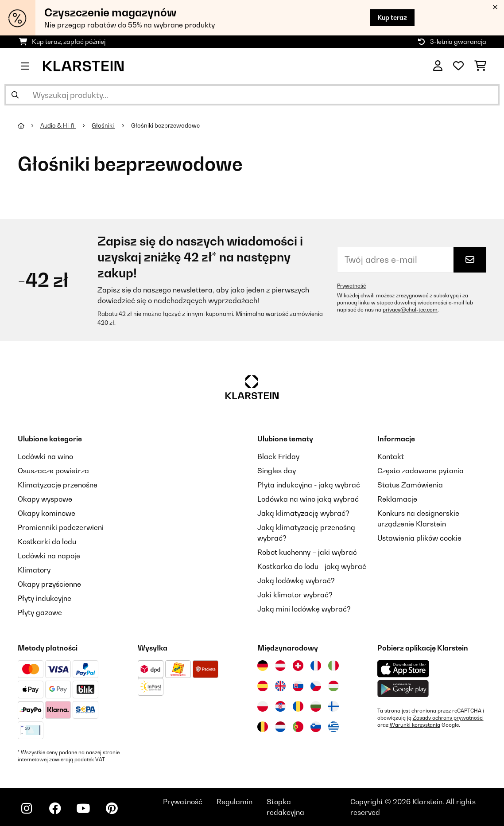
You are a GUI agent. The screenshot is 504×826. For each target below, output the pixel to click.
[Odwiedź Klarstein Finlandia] (333, 706)
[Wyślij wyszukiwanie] (15, 95)
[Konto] (438, 66)
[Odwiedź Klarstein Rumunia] (298, 706)
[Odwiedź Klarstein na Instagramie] (27, 808)
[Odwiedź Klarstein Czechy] (316, 686)
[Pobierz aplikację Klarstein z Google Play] (403, 689)
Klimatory (34, 570)
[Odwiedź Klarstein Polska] (263, 706)
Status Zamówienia (410, 485)
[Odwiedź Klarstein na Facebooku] (55, 808)
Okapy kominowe (47, 513)
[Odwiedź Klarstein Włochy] (333, 666)
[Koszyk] (480, 66)
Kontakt (391, 456)
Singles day (277, 471)
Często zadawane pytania (421, 471)
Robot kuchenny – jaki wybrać (307, 552)
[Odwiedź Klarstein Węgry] (333, 686)
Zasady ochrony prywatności (448, 718)
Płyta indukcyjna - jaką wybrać (309, 485)
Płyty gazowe (40, 612)
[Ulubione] (458, 66)
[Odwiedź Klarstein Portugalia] (298, 727)
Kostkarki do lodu (47, 542)
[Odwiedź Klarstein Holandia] (280, 727)
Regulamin (235, 802)
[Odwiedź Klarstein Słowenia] (316, 727)
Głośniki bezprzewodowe (166, 125)
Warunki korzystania (415, 725)
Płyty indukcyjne (45, 598)
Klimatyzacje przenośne (58, 485)
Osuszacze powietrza (53, 471)
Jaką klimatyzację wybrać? (303, 513)
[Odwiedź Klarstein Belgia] (263, 727)
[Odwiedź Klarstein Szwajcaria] (298, 666)
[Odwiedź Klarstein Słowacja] (298, 686)
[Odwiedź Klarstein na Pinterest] (112, 808)
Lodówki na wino (45, 456)
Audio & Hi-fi (58, 125)
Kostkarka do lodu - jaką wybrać (312, 566)
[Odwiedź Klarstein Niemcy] (263, 666)
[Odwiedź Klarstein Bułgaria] (316, 706)
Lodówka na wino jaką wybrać (308, 499)
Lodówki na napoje (49, 556)
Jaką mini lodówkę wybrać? (304, 609)
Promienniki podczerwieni (61, 527)
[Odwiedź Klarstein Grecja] (333, 727)
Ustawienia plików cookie (419, 538)
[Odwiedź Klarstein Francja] (316, 666)
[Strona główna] (29, 125)
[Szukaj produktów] (252, 95)
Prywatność (351, 286)
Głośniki (103, 125)
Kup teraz (392, 18)
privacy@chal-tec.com (410, 310)
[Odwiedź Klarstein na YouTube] (83, 808)
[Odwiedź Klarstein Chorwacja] (280, 706)
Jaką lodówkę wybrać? (296, 581)
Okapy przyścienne (49, 584)
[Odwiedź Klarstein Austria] (280, 666)
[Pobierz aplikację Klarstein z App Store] (403, 669)
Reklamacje (397, 499)
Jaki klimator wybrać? (295, 595)
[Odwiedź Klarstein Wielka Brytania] (280, 686)
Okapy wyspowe (45, 499)
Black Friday (278, 456)
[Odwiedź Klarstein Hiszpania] (263, 686)
